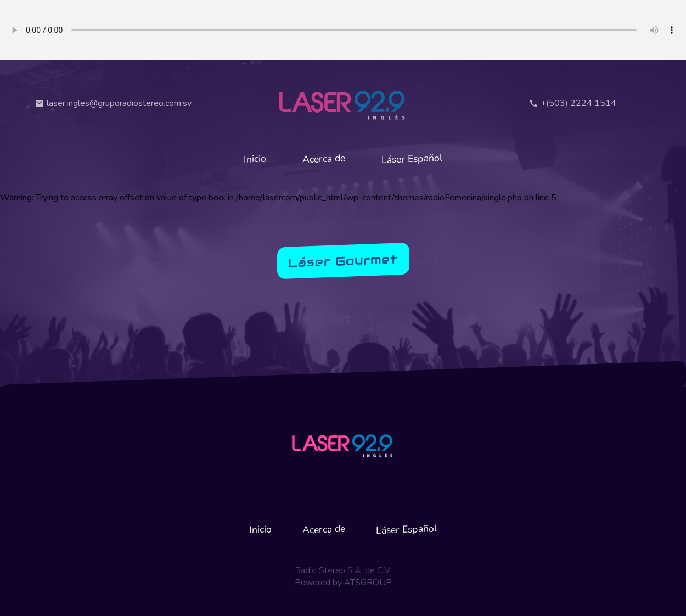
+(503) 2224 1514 (573, 103)
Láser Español (412, 159)
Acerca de (324, 159)
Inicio (255, 158)
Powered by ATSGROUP (343, 583)
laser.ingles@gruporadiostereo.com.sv (113, 103)
